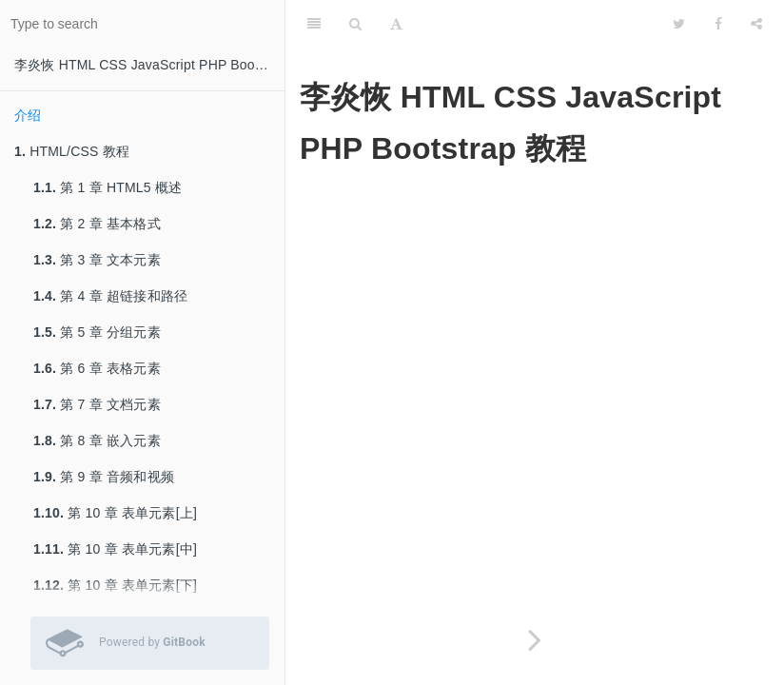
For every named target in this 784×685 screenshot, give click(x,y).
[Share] (756, 24)
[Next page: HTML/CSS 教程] (535, 640)
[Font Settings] (396, 24)
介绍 (28, 115)
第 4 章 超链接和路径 (110, 296)
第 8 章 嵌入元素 (97, 440)
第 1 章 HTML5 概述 (108, 187)
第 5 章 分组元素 (97, 332)
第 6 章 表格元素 (97, 368)
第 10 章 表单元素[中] (115, 549)
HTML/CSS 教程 (72, 151)
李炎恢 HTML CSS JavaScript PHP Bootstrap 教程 (149, 65)
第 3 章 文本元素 (97, 260)
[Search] (355, 24)
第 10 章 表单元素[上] (115, 513)
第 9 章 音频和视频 (104, 477)
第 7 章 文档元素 (97, 404)
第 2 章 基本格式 (97, 224)
